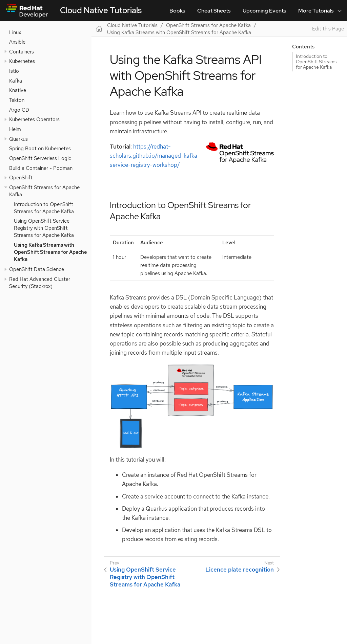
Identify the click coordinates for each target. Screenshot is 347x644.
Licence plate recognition (240, 570)
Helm (15, 129)
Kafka (16, 81)
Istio (14, 71)
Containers (22, 52)
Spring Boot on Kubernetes (40, 148)
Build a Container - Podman (41, 168)
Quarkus (18, 139)
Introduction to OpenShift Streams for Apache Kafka (44, 208)
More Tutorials (316, 11)
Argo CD (19, 110)
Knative (18, 90)
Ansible (17, 42)
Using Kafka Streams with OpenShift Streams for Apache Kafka (50, 252)
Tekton (17, 100)
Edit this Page (328, 29)
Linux (15, 32)
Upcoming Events (264, 11)
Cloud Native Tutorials (101, 10)
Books (177, 11)
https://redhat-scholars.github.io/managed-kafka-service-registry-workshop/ (155, 156)
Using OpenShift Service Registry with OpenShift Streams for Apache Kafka (44, 228)
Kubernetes (22, 61)
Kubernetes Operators (34, 119)
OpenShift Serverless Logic (40, 158)
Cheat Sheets (214, 11)
